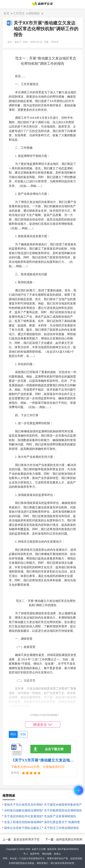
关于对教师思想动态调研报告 (63, 810)
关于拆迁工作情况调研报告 (61, 828)
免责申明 (35, 854)
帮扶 (13, 734)
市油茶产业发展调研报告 (60, 816)
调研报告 (34, 13)
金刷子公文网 (39, 849)
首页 (6, 13)
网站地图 (47, 854)
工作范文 (19, 13)
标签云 (57, 854)
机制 (23, 734)
